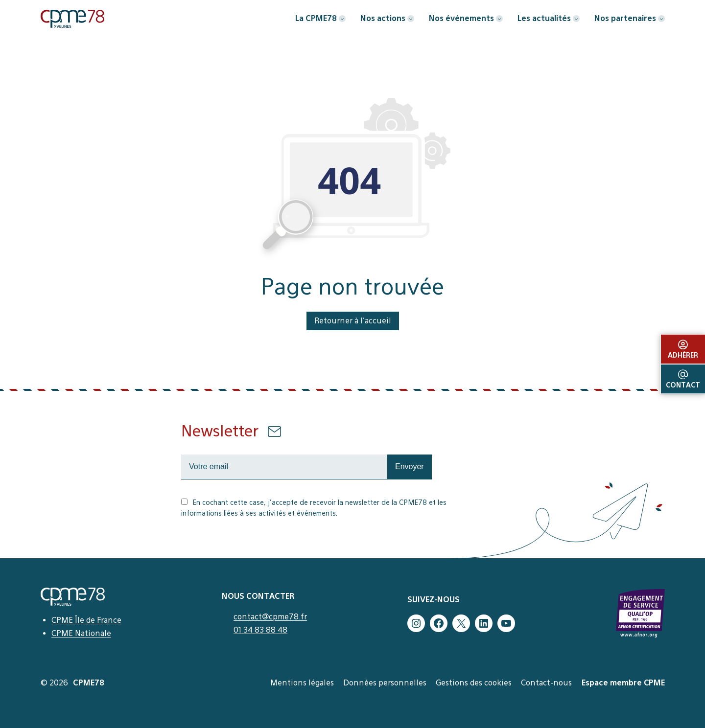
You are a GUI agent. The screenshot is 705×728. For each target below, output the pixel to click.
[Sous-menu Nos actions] (411, 19)
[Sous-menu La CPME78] (342, 19)
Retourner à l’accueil (353, 321)
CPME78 (89, 683)
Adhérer (683, 349)
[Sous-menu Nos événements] (499, 19)
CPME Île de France (86, 620)
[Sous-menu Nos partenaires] (661, 19)
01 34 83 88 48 (260, 630)
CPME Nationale (81, 633)
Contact (683, 379)
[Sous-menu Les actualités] (576, 19)
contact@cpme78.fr (270, 617)
